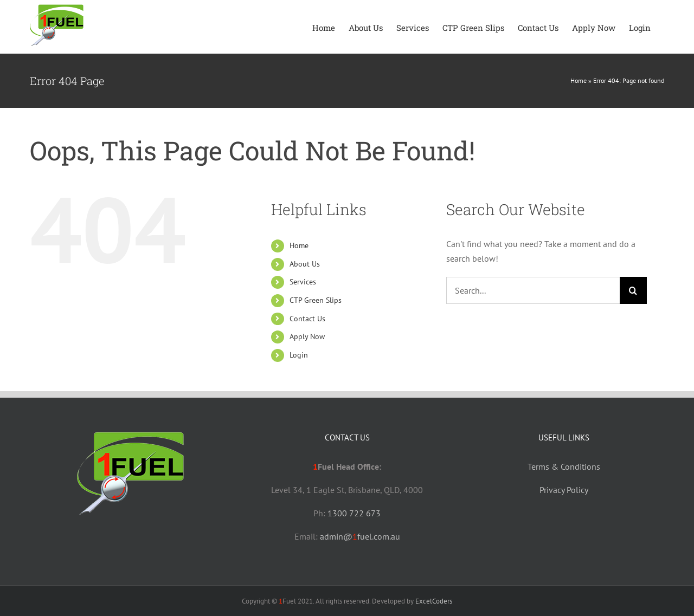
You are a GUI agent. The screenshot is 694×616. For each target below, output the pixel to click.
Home (579, 80)
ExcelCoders (434, 601)
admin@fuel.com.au (360, 536)
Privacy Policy (564, 490)
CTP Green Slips (316, 300)
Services (303, 282)
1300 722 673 (354, 513)
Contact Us (307, 319)
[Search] (633, 290)
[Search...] (533, 290)
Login (299, 355)
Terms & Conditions (564, 466)
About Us (305, 264)
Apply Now (307, 336)
